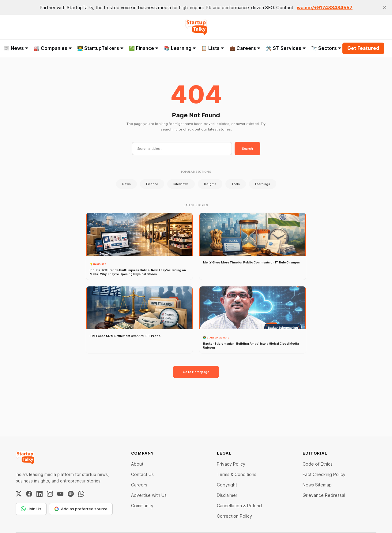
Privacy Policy (231, 464)
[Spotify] (71, 494)
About (137, 464)
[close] (385, 7)
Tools (236, 184)
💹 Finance (144, 48)
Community (142, 506)
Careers (139, 485)
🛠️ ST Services (286, 48)
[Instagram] (50, 494)
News (126, 184)
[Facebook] (29, 494)
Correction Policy (234, 516)
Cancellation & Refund (239, 506)
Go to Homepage (196, 372)
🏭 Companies (53, 48)
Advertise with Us (149, 495)
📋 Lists (213, 48)
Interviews (181, 184)
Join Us (31, 509)
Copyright (227, 485)
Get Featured (363, 48)
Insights (210, 184)
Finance (152, 184)
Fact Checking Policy (324, 474)
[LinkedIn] (40, 494)
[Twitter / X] (19, 494)
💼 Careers (245, 48)
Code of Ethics (318, 464)
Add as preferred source (81, 509)
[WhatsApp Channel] (81, 494)
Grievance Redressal (324, 495)
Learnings (263, 184)
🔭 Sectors (326, 48)
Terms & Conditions (237, 474)
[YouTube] (60, 494)
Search (247, 149)
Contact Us (142, 474)
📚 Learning (180, 48)
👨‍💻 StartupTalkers (100, 48)
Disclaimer (227, 495)
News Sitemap (317, 485)
